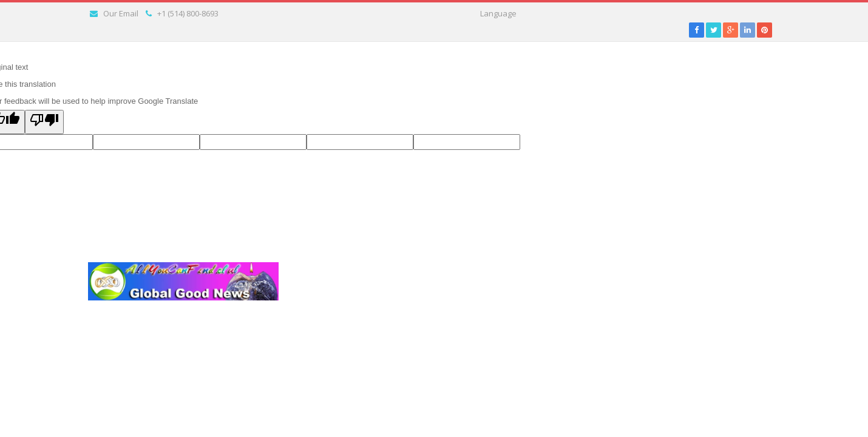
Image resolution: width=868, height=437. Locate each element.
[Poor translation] (44, 122)
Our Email (121, 13)
